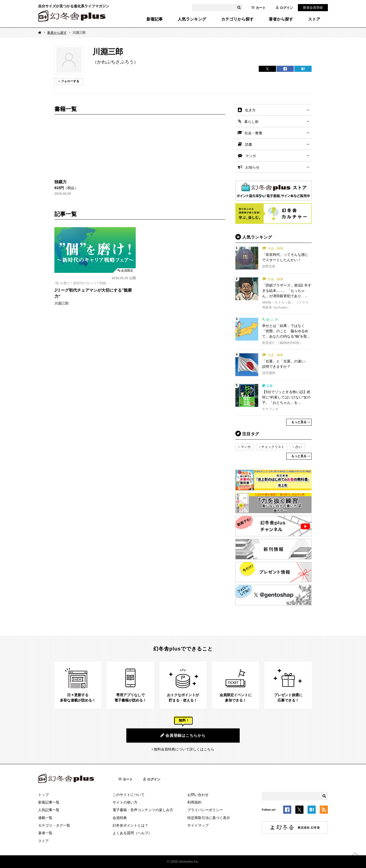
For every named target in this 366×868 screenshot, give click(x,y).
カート (258, 8)
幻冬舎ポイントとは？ (130, 825)
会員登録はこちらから (183, 735)
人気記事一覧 (49, 810)
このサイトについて (129, 795)
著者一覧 (45, 833)
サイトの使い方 (125, 802)
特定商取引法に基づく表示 (209, 818)
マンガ (251, 156)
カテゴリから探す (237, 19)
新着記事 (155, 19)
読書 (249, 144)
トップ (43, 795)
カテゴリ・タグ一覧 (54, 825)
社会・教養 (253, 133)
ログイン (284, 8)
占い (299, 447)
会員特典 (120, 818)
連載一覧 (45, 818)
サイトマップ (198, 825)
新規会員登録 (313, 7)
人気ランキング (192, 19)
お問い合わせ (198, 795)
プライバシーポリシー (205, 810)
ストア (314, 19)
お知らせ (252, 167)
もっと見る (299, 422)
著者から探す (281, 19)
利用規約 (194, 802)
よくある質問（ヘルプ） (132, 833)
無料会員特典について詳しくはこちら (184, 749)
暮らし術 (251, 122)
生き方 (250, 110)
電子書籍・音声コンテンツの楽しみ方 (143, 810)
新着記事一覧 (49, 802)
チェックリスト (273, 447)
